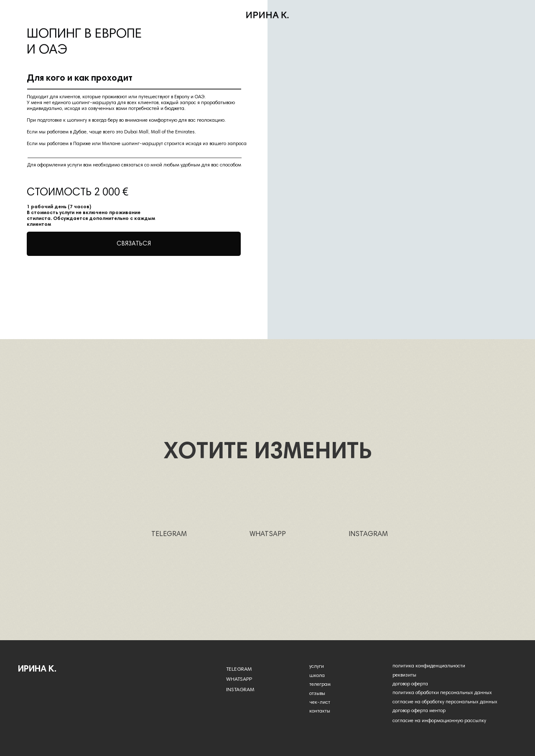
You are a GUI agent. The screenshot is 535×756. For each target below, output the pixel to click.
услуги (317, 667)
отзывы (317, 694)
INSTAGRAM (368, 535)
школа (317, 676)
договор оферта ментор (419, 711)
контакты (320, 711)
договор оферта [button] (410, 684)
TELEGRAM (169, 535)
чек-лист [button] (320, 702)
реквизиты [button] (404, 675)
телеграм (320, 684)
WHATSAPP (268, 535)
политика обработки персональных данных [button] (442, 693)
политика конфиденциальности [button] (429, 666)
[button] (134, 244)
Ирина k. (37, 669)
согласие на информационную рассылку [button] (439, 721)
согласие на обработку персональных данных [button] (445, 702)
